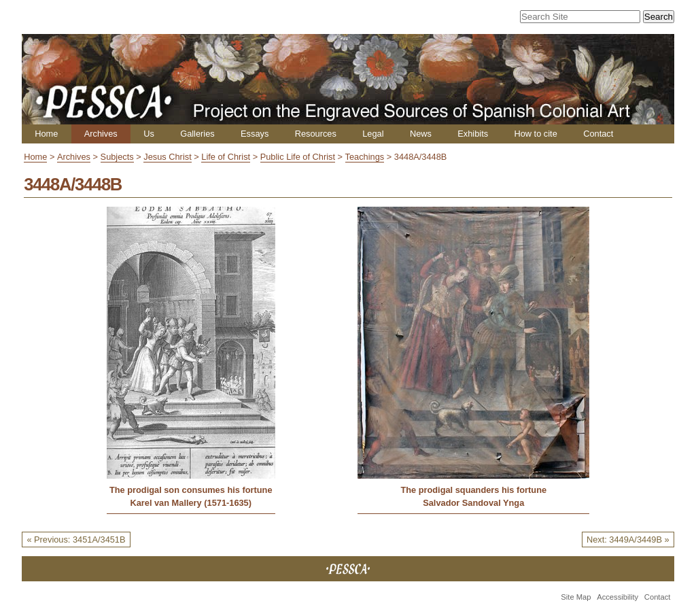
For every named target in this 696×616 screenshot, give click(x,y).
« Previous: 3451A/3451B (76, 540)
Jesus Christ (167, 157)
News (421, 134)
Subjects (117, 157)
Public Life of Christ (298, 157)
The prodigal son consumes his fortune (191, 490)
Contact (598, 134)
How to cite (535, 134)
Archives (101, 134)
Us (149, 134)
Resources (316, 134)
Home (46, 134)
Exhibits (473, 134)
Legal (373, 134)
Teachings (365, 157)
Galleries (197, 134)
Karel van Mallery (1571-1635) (191, 503)
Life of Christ (226, 157)
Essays (255, 134)
